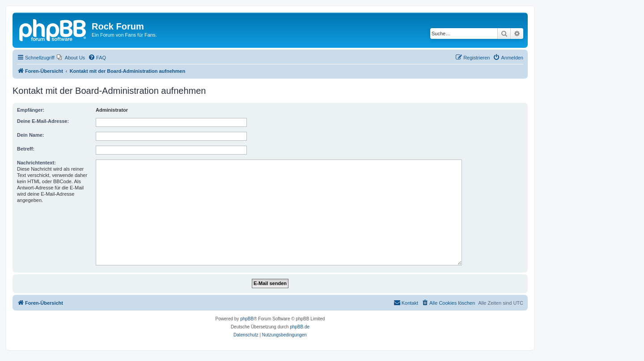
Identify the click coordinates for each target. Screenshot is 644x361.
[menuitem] (71, 58)
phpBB (247, 319)
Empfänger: (31, 110)
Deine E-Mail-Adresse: (43, 121)
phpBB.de (300, 327)
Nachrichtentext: (36, 163)
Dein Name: (31, 135)
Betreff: (26, 149)
